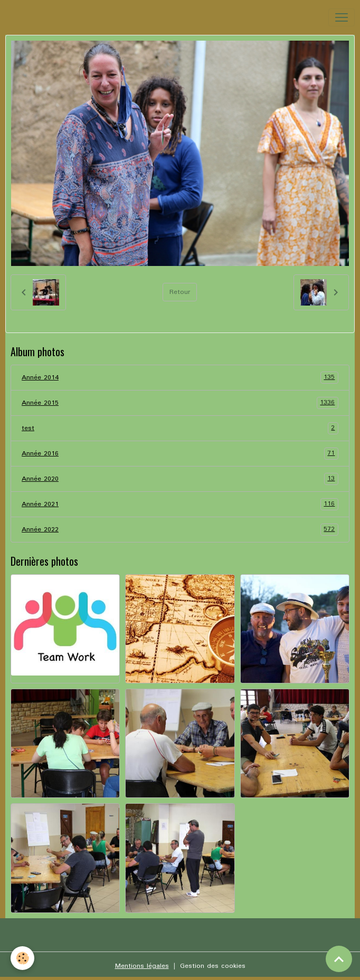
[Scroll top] (339, 959)
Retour (180, 292)
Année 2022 (180, 530)
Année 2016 (180, 454)
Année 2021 (180, 504)
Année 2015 (180, 403)
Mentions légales (142, 966)
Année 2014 (180, 378)
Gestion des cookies (213, 966)
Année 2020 (180, 479)
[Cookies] (22, 958)
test (180, 428)
